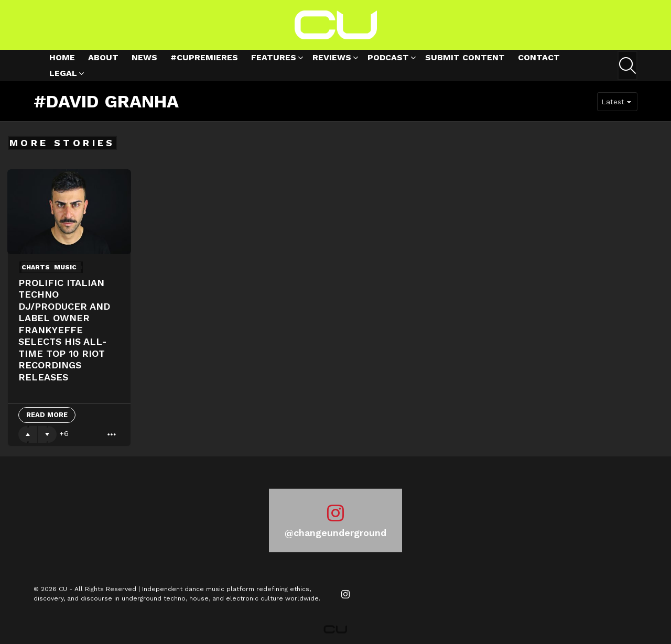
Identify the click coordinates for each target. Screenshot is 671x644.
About (103, 57)
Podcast (388, 59)
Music (65, 267)
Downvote (47, 434)
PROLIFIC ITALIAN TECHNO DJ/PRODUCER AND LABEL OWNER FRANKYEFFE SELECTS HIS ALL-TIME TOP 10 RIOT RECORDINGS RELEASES (64, 330)
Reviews (332, 59)
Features (274, 59)
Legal (63, 75)
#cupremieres (204, 57)
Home (62, 57)
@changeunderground (335, 533)
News (144, 57)
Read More (47, 415)
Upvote (28, 434)
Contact (539, 57)
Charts (36, 267)
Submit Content (465, 57)
